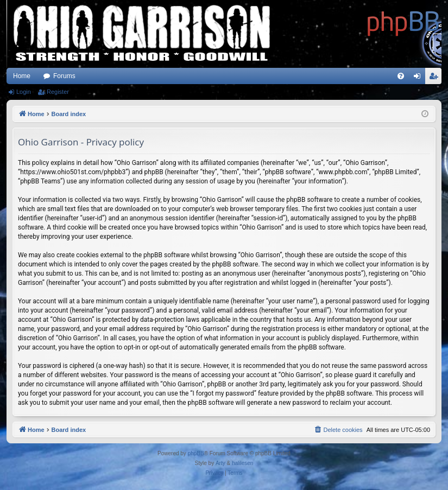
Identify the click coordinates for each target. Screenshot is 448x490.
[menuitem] (401, 76)
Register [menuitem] (436, 78)
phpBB (196, 453)
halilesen (242, 463)
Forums (64, 76)
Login (24, 92)
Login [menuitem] (419, 78)
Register (58, 92)
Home (22, 76)
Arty (220, 463)
